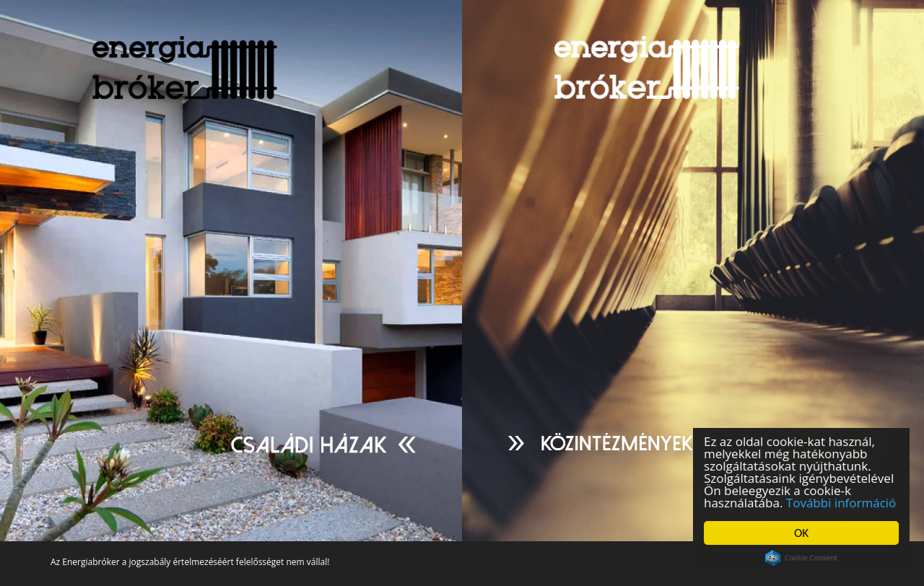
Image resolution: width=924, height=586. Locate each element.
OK (801, 533)
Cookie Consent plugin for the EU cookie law (801, 558)
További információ (841, 503)
